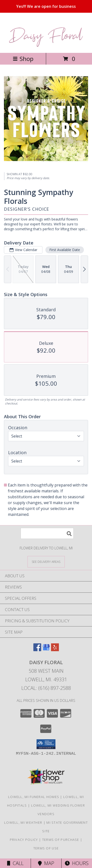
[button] (46, 744)
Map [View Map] (46, 863)
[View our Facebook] (37, 650)
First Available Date (65, 250)
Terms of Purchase (61, 840)
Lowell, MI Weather (23, 822)
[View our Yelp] (55, 650)
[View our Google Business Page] (46, 650)
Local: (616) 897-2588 (46, 688)
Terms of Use (46, 848)
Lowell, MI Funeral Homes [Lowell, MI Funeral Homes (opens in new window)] (34, 797)
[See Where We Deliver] (46, 561)
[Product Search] (47, 533)
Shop (23, 59)
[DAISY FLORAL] (46, 46)
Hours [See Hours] (77, 863)
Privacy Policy (24, 840)
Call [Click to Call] (15, 863)
